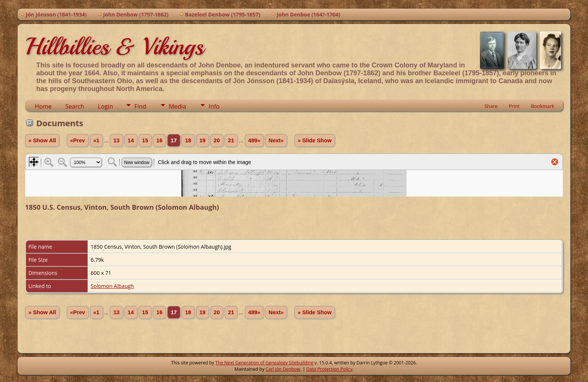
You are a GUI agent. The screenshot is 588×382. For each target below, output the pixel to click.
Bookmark (543, 106)
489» (254, 140)
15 (145, 140)
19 (202, 140)
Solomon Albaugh (112, 286)
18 (188, 140)
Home (43, 106)
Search (75, 106)
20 (217, 140)
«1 (96, 140)
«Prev (78, 140)
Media (177, 106)
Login (106, 106)
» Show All (42, 140)
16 (159, 140)
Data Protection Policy (329, 369)
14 (131, 140)
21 (231, 140)
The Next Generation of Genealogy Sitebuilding (264, 363)
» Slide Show (315, 140)
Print (514, 106)
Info (214, 106)
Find (140, 106)
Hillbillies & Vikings (114, 46)
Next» (276, 140)
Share (491, 106)
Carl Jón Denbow (283, 369)
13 (116, 140)
